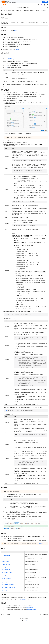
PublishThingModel (6, 564)
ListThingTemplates (6, 567)
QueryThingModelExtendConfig (9, 587)
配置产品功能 (27, 11)
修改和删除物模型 (35, 606)
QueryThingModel (6, 559)
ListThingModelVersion (7, 572)
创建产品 (16, 30)
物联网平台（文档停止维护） (9, 11)
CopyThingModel (6, 562)
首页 (2, 11)
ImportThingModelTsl (6, 579)
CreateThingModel (6, 555)
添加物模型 (38, 11)
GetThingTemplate (6, 570)
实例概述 (41, 544)
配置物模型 (32, 11)
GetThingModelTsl (6, 575)
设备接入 (21, 11)
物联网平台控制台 (8, 58)
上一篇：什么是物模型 (6, 615)
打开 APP (45, 2)
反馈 (26, 621)
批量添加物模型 (30, 608)
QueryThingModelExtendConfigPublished (11, 590)
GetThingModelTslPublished (8, 585)
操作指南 (17, 11)
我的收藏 (45, 19)
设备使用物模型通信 (31, 610)
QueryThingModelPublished (8, 582)
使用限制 (18, 49)
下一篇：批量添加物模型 (43, 615)
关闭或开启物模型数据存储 (23, 599)
